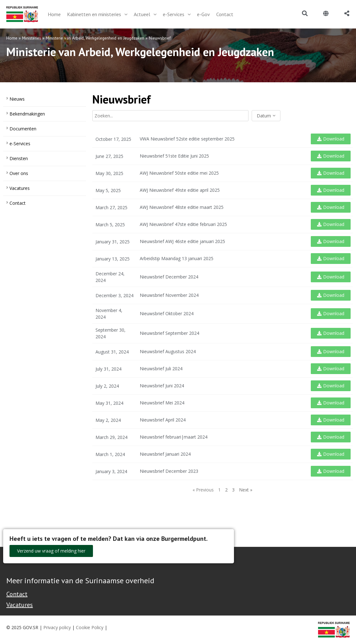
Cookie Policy (90, 627)
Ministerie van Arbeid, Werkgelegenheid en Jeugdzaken (95, 38)
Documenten (23, 129)
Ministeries (32, 38)
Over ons (19, 173)
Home (12, 38)
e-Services (20, 144)
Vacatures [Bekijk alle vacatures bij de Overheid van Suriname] (20, 605)
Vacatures (20, 188)
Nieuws (17, 99)
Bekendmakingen (27, 114)
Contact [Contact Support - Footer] (17, 594)
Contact (18, 203)
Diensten (19, 158)
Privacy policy (57, 627)
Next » (246, 490)
